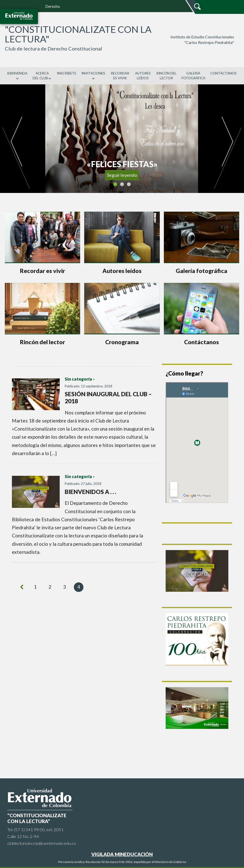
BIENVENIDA (17, 76)
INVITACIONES (93, 76)
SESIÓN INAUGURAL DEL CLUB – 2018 (108, 398)
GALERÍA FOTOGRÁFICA (193, 76)
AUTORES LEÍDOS (143, 76)
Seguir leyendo (122, 175)
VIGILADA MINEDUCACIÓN (122, 854)
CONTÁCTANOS (224, 73)
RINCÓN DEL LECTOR (166, 76)
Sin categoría (78, 379)
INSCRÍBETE (67, 73)
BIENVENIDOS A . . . (90, 492)
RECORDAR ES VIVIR (120, 76)
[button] (16, 139)
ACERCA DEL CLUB (42, 76)
